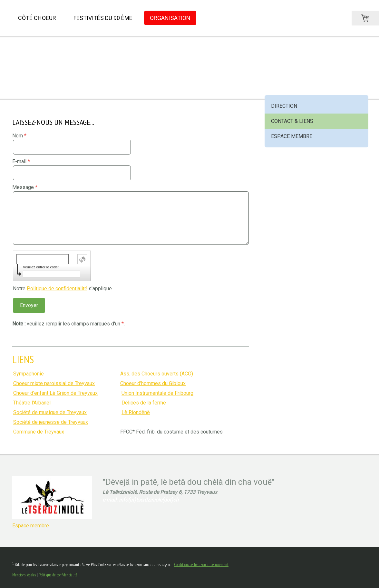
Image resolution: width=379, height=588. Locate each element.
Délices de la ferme (144, 403)
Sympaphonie (29, 374)
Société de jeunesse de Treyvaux (51, 422)
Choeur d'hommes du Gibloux (153, 383)
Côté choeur (37, 18)
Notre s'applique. (63, 289)
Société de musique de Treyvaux (50, 412)
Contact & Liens (292, 121)
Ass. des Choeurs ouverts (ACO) (157, 374)
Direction (284, 106)
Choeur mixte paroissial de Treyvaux (54, 383)
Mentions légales (24, 575)
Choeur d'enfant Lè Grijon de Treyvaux (55, 393)
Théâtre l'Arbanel (32, 403)
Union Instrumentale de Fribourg (157, 393)
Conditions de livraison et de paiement (201, 565)
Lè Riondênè (136, 412)
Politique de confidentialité (57, 289)
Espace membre (292, 136)
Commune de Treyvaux (39, 432)
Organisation (170, 18)
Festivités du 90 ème (103, 18)
